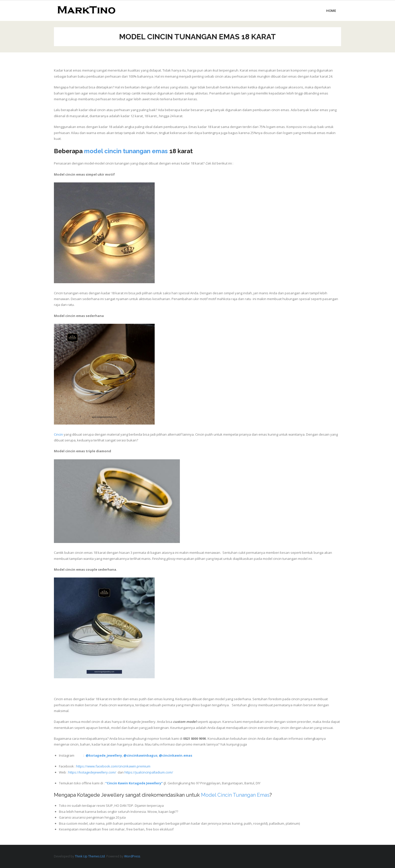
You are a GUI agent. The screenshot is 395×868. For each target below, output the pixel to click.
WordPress (132, 856)
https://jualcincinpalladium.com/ (149, 772)
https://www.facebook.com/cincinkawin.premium (113, 766)
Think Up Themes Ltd (90, 856)
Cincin (58, 434)
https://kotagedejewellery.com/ (92, 772)
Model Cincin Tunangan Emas (235, 795)
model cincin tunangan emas (126, 151)
